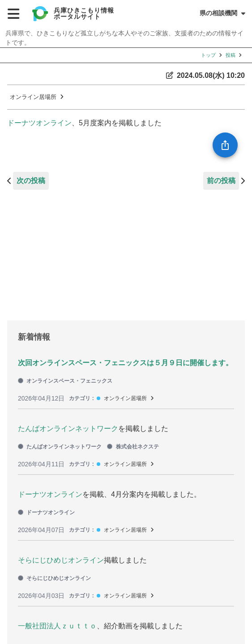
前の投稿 (221, 181)
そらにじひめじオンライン (61, 560)
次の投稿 (31, 181)
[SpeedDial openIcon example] (225, 145)
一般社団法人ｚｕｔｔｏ (57, 626)
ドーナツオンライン (39, 123)
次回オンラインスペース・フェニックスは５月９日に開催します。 (125, 363)
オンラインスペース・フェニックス (65, 381)
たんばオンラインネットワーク (68, 429)
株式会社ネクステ (133, 447)
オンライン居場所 (33, 97)
